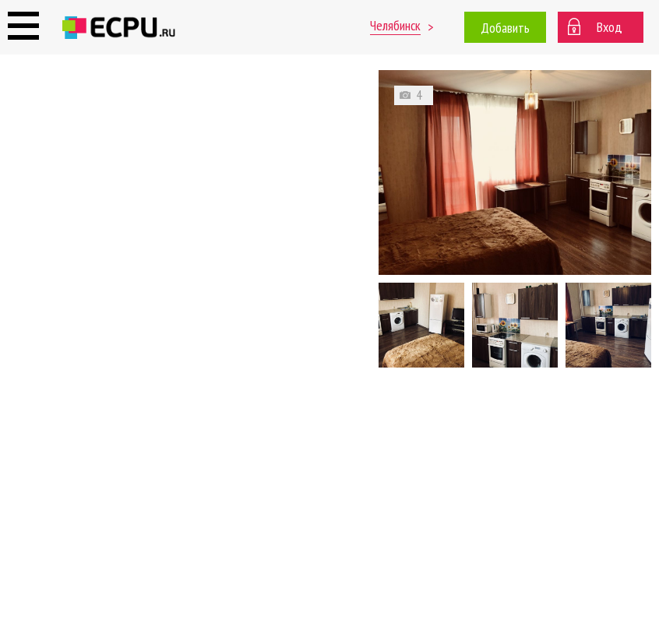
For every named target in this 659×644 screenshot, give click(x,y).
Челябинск (395, 25)
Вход (610, 27)
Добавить (505, 28)
